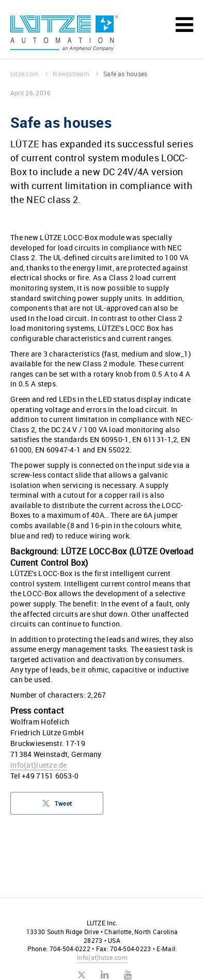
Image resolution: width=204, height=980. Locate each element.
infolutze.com (102, 957)
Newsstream (75, 74)
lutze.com (29, 74)
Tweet (57, 806)
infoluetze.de (39, 765)
